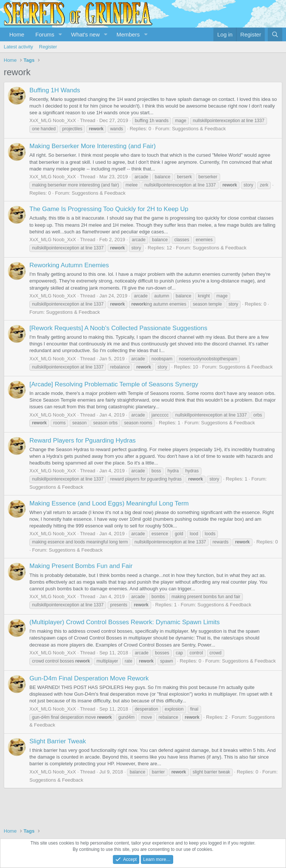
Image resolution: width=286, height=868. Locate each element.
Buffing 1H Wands (55, 90)
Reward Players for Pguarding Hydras (82, 441)
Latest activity (18, 47)
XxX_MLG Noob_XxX (53, 120)
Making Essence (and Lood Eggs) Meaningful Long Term (109, 503)
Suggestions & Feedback (199, 129)
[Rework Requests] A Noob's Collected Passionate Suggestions (118, 328)
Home (17, 34)
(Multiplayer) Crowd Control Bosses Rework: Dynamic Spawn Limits (125, 622)
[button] (60, 34)
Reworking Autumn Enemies (69, 265)
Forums (45, 34)
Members (128, 34)
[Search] (275, 34)
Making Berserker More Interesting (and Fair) (93, 146)
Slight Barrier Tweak (58, 741)
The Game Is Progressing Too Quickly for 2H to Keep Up (109, 209)
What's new (85, 34)
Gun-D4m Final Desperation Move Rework (89, 678)
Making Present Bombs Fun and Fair (81, 566)
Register (48, 47)
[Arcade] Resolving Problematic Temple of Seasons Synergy (114, 384)
